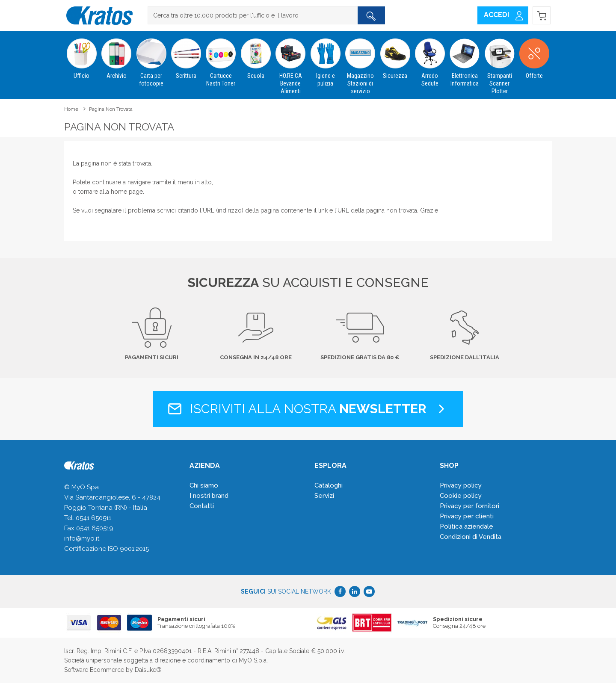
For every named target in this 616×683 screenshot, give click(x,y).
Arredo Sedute (430, 59)
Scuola (256, 55)
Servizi (324, 496)
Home (71, 109)
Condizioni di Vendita (471, 537)
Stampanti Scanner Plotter (499, 63)
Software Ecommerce (94, 670)
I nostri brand (209, 496)
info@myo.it (82, 538)
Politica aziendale (466, 526)
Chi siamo (204, 485)
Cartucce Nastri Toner (221, 59)
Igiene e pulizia (325, 59)
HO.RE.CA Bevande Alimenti (291, 63)
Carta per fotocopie (151, 59)
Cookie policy (461, 496)
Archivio (116, 55)
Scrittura (186, 55)
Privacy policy (461, 485)
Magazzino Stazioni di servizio (360, 63)
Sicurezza (395, 55)
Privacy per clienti (467, 516)
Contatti (202, 506)
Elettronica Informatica (465, 59)
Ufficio (81, 55)
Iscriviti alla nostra (308, 409)
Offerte (534, 55)
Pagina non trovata (111, 109)
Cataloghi (329, 485)
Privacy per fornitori (469, 506)
